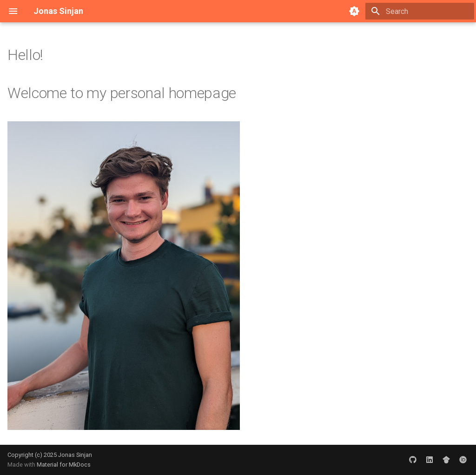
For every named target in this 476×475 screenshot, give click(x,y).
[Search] (420, 11)
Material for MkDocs (64, 465)
